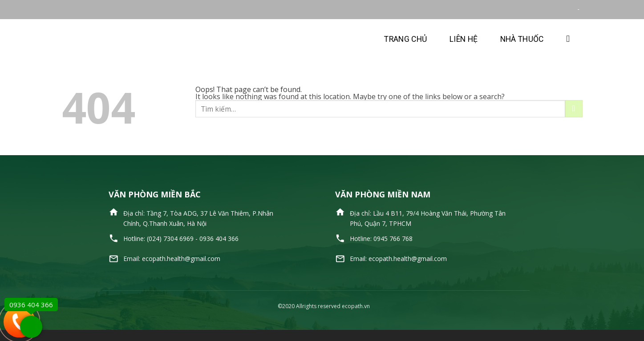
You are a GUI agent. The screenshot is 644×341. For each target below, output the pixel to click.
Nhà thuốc (522, 39)
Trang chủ (405, 39)
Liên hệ (464, 39)
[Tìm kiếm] (571, 39)
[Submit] (574, 109)
